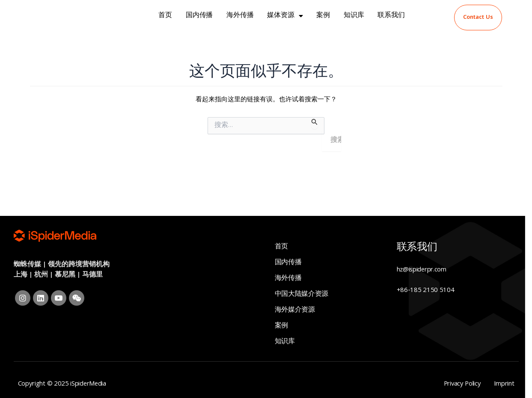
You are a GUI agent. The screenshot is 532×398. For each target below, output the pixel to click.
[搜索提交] (315, 123)
